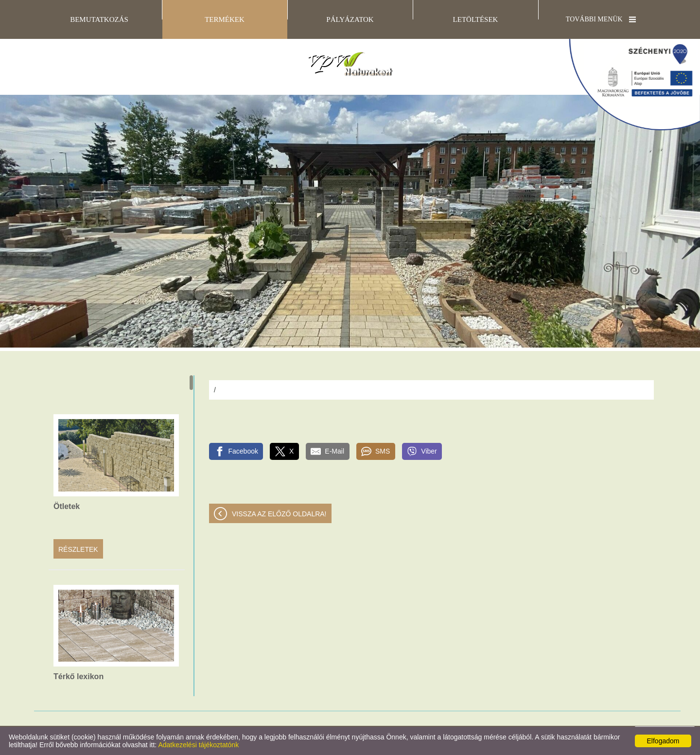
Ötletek (67, 506)
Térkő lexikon (79, 676)
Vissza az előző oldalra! (279, 514)
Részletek (78, 549)
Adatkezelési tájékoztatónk (198, 745)
